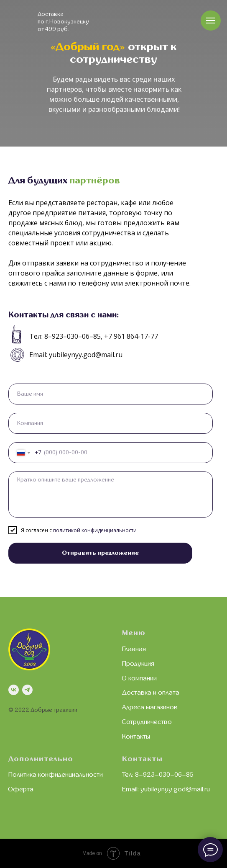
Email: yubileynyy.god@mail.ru (166, 789)
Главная (134, 649)
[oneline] (111, 423)
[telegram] (27, 690)
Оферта (21, 789)
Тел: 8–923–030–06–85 (158, 775)
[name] (111, 394)
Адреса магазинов (150, 707)
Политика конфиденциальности (56, 775)
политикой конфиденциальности (95, 530)
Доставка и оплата (151, 693)
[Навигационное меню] (211, 21)
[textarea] (111, 495)
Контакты (136, 737)
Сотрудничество (147, 722)
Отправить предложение (101, 553)
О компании (139, 678)
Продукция (138, 664)
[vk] (14, 690)
